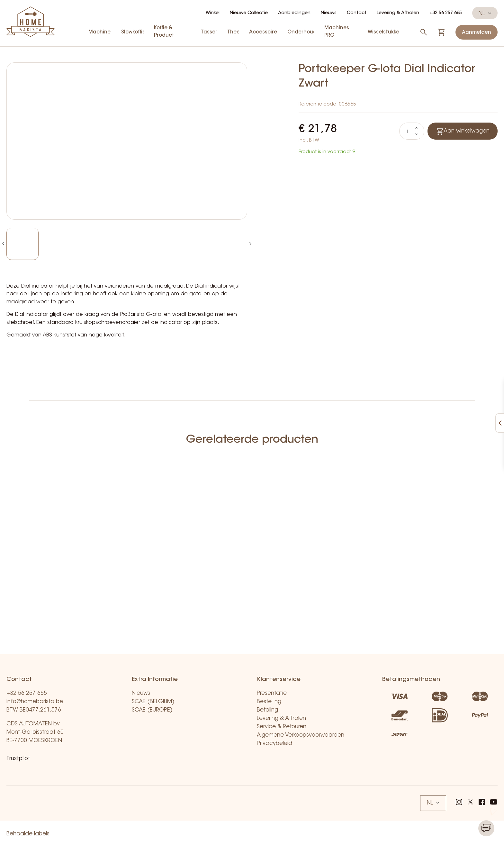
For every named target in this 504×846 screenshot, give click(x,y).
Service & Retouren (282, 727)
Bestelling (269, 702)
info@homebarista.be (35, 702)
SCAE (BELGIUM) (153, 702)
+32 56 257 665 (446, 13)
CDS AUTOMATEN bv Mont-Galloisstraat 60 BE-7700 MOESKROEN (35, 732)
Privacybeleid (274, 744)
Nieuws (329, 13)
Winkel (213, 13)
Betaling (267, 710)
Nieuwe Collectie (249, 13)
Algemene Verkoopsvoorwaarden (301, 735)
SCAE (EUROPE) (152, 710)
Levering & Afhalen (398, 13)
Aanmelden (477, 33)
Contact (357, 13)
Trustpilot (18, 759)
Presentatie (272, 693)
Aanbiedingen (294, 13)
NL (485, 14)
